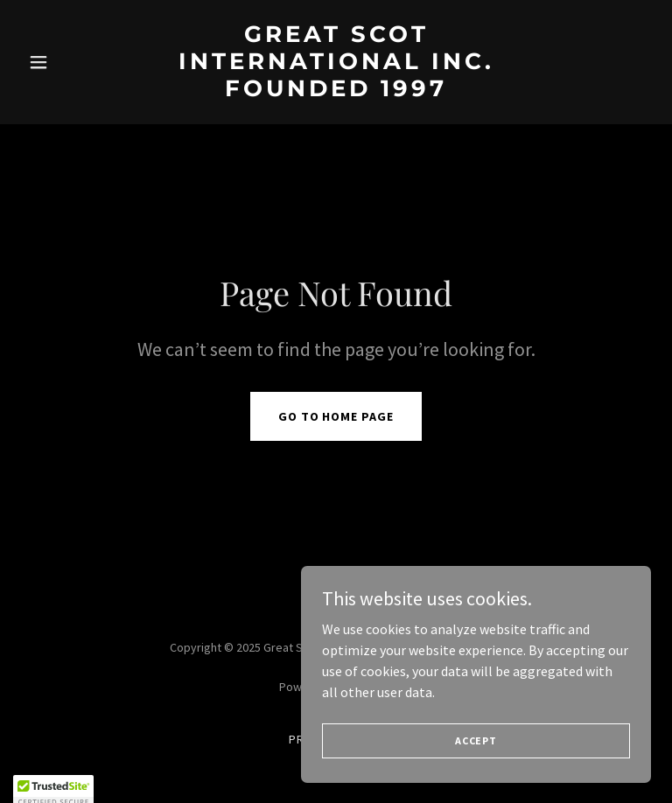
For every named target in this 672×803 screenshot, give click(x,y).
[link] (336, 91)
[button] (68, 62)
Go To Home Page (336, 416)
